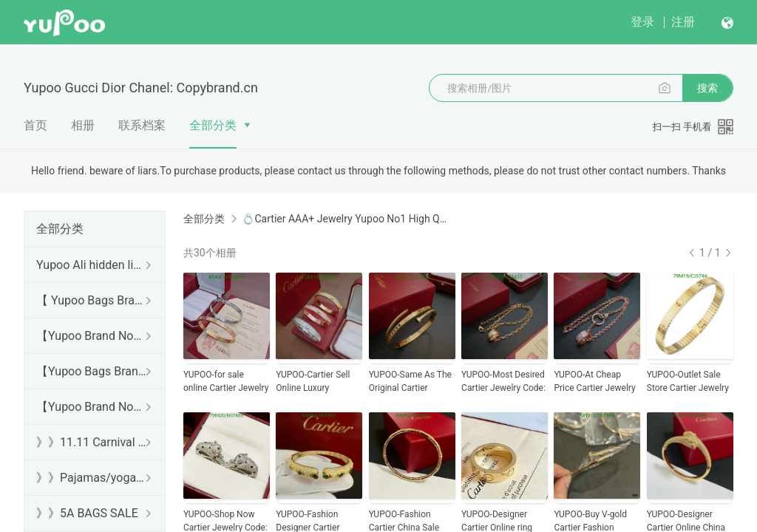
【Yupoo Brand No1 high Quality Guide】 (92, 336)
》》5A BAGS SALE (87, 513)
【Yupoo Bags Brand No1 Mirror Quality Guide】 (92, 371)
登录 (642, 22)
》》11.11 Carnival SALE (92, 442)
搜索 (707, 88)
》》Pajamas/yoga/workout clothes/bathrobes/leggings (92, 478)
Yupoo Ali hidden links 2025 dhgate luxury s (92, 265)
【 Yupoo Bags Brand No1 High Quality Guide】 (92, 300)
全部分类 (213, 125)
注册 (683, 22)
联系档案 (142, 125)
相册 (83, 125)
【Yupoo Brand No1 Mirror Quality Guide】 (92, 407)
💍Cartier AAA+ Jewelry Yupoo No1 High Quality (344, 219)
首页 (35, 125)
